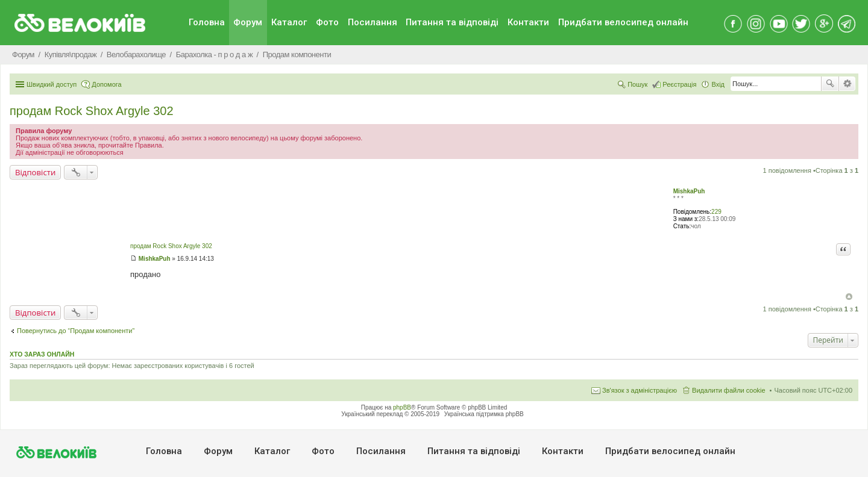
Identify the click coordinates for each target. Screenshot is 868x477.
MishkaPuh (689, 191)
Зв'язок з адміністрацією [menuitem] (640, 390)
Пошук (830, 84)
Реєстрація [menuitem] (679, 84)
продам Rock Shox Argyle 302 (92, 111)
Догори (849, 297)
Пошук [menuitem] (637, 84)
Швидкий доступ (52, 84)
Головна (207, 22)
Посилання (373, 22)
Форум (248, 22)
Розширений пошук (847, 84)
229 (716, 212)
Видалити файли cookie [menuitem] (729, 390)
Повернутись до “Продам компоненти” (76, 331)
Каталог (289, 22)
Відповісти (35, 172)
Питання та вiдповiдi (452, 22)
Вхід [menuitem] (718, 84)
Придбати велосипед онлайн (623, 22)
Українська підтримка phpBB (484, 414)
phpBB (402, 407)
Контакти (528, 22)
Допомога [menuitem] (106, 84)
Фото (327, 22)
